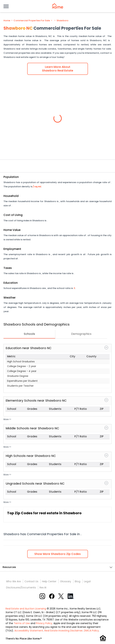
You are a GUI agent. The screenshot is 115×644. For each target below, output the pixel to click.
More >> (7, 419)
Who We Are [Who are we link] (13, 581)
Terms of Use (22, 623)
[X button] (61, 596)
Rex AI (43, 587)
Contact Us (31, 581)
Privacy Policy (44, 623)
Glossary (66, 581)
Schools (29, 334)
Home (7, 21)
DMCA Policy (91, 631)
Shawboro (62, 21)
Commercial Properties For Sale (32, 21)
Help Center (49, 581)
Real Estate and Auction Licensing (26, 609)
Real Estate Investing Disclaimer (64, 631)
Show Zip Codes (57, 554)
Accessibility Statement (29, 631)
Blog (78, 581)
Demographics (81, 334)
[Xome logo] (58, 6)
